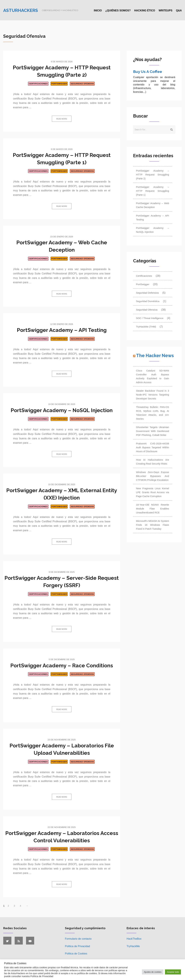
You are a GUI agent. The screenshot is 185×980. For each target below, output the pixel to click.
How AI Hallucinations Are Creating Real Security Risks (153, 462)
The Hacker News (155, 356)
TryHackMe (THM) (146, 327)
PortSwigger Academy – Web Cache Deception (153, 205)
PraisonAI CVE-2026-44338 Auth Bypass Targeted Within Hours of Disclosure (153, 447)
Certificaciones (38, 84)
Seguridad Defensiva (147, 293)
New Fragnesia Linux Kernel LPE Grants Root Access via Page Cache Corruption (153, 492)
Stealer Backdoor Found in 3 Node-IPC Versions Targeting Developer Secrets (153, 395)
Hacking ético (145, 10)
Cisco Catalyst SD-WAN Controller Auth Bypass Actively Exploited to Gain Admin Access (153, 376)
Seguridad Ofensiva (82, 84)
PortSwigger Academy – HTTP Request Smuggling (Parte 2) (153, 175)
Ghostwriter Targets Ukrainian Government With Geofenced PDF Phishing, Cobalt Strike (153, 431)
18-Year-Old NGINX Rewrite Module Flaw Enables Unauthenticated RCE (153, 509)
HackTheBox (134, 939)
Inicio (98, 10)
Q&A (179, 10)
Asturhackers (21, 10)
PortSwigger (59, 84)
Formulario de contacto (78, 939)
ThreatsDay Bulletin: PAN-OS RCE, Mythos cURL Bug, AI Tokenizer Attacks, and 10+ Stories (153, 413)
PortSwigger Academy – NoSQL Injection (62, 410)
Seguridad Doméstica (148, 301)
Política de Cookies (76, 954)
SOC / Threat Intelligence (150, 318)
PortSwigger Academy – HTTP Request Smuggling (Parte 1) (153, 191)
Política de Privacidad (77, 946)
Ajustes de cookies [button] (153, 972)
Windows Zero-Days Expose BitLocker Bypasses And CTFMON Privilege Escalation (153, 476)
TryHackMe (133, 946)
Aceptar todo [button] (173, 972)
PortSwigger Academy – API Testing (62, 330)
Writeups (165, 10)
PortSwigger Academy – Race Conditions (62, 665)
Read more (62, 119)
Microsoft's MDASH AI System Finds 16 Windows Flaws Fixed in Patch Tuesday (153, 525)
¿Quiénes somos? (118, 10)
